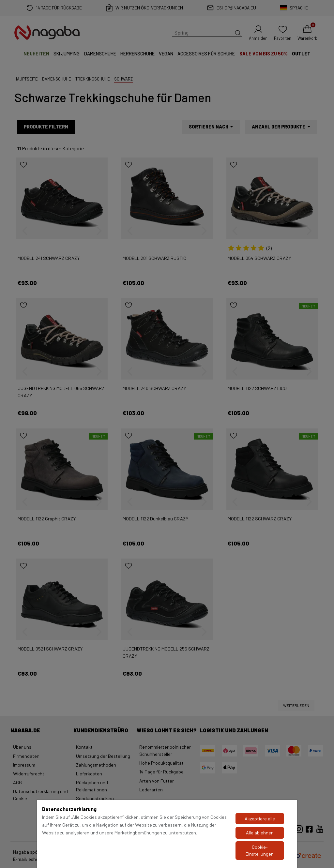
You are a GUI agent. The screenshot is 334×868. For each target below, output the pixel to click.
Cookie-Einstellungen (260, 851)
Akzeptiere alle (260, 819)
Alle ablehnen (260, 833)
